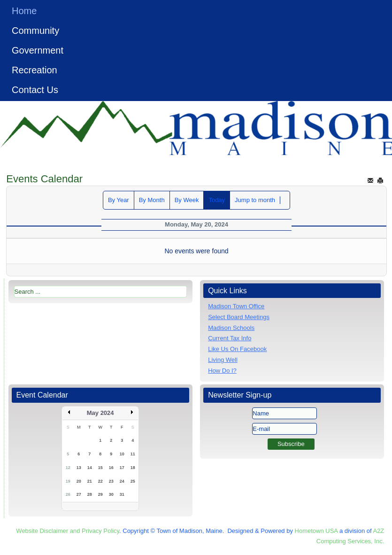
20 (79, 481)
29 (100, 494)
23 (111, 481)
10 (122, 454)
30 (111, 494)
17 (122, 468)
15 (100, 468)
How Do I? (222, 371)
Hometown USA (316, 531)
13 (79, 468)
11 (133, 454)
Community (35, 31)
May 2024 (100, 413)
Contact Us (35, 90)
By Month (152, 200)
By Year (119, 200)
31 (122, 494)
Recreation (35, 70)
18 (133, 468)
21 (90, 481)
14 (90, 468)
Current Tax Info (230, 338)
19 (68, 481)
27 (79, 494)
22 (100, 481)
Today (217, 200)
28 (90, 494)
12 (68, 468)
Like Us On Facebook (237, 349)
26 (68, 494)
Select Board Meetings (239, 317)
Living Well (223, 360)
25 (133, 481)
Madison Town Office (236, 306)
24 (122, 481)
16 (111, 468)
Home (24, 11)
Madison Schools (231, 328)
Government (38, 50)
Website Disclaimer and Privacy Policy (68, 531)
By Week (187, 200)
